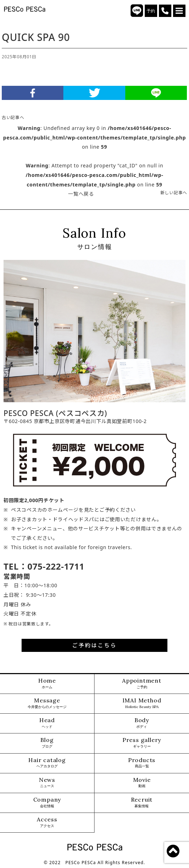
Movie (142, 783)
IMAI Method (142, 703)
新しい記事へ (174, 192)
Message (47, 703)
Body (142, 723)
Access (47, 822)
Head (47, 723)
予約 (151, 11)
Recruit (142, 802)
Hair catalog (47, 763)
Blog (47, 743)
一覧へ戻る (81, 194)
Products (142, 763)
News (47, 783)
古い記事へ (13, 117)
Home (47, 683)
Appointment (142, 683)
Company (47, 802)
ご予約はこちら (94, 645)
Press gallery (142, 743)
